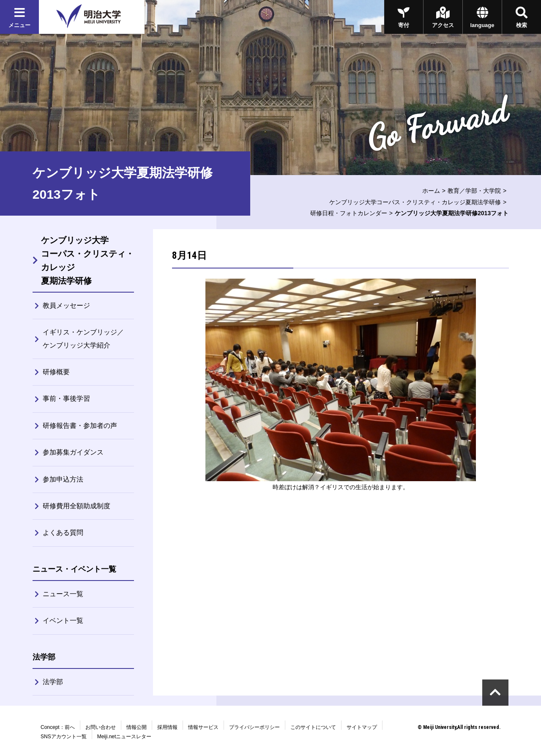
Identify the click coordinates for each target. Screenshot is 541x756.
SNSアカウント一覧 (64, 737)
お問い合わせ (101, 727)
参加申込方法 (63, 479)
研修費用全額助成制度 (77, 506)
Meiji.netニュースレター (124, 737)
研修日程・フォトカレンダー (349, 213)
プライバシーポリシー (254, 727)
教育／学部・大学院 (474, 191)
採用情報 (167, 727)
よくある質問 (63, 533)
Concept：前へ (58, 727)
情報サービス (203, 727)
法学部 (53, 682)
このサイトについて (313, 727)
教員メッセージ (66, 305)
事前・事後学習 (66, 399)
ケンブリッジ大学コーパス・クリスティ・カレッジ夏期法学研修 (415, 202)
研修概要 (56, 372)
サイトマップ (362, 727)
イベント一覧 (63, 620)
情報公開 (137, 727)
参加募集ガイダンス (73, 452)
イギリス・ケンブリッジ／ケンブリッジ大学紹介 (83, 338)
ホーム (431, 191)
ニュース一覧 (63, 594)
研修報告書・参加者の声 (80, 426)
